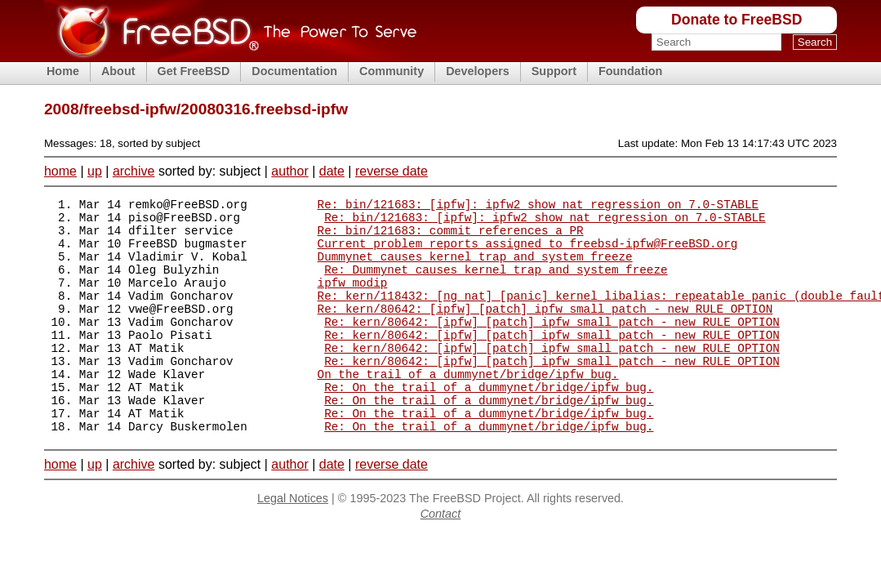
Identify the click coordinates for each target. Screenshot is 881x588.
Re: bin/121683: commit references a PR (451, 237)
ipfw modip (353, 299)
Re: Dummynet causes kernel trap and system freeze (496, 284)
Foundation (630, 71)
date (332, 171)
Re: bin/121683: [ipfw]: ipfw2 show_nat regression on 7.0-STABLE (538, 206)
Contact (441, 558)
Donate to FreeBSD (736, 20)
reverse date (392, 171)
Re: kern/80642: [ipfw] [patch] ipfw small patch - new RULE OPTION (545, 330)
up (95, 171)
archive (134, 171)
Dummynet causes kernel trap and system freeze (475, 268)
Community (392, 71)
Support (554, 71)
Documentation (294, 71)
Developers (478, 71)
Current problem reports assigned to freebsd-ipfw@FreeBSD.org (528, 253)
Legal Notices (293, 542)
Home (63, 71)
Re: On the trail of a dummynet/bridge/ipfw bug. (489, 423)
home (60, 171)
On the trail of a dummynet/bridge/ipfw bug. (468, 408)
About (118, 71)
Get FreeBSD (194, 71)
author (289, 171)
